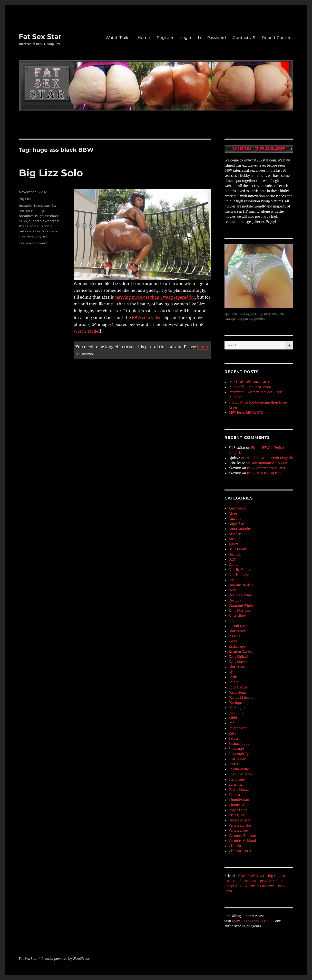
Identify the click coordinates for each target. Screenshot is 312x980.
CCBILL (268, 921)
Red (232, 723)
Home (144, 38)
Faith (233, 621)
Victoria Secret (240, 851)
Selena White (239, 769)
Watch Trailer (118, 38)
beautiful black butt (35, 206)
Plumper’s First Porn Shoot (250, 387)
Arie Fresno (238, 534)
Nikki (233, 718)
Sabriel (234, 739)
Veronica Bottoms (243, 836)
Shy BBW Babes (241, 774)
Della (233, 590)
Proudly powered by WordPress (66, 959)
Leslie (233, 677)
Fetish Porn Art (245, 881)
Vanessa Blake (240, 825)
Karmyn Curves (240, 652)
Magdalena (237, 693)
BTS (232, 560)
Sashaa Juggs (239, 744)
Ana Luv (235, 519)
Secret (234, 764)
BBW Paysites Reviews (257, 886)
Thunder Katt (239, 800)
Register (165, 38)
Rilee (232, 733)
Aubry (233, 544)
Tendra (234, 795)
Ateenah (235, 539)
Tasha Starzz (239, 790)
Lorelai (234, 682)
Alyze (233, 514)
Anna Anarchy (240, 529)
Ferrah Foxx (238, 626)
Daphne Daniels (241, 585)
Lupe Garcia (238, 687)
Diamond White (241, 606)
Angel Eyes (237, 524)
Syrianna (236, 785)
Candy (233, 565)
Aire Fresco (237, 508)
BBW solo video (147, 318)
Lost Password (212, 38)
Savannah (236, 749)
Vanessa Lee (238, 831)
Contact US (244, 38)
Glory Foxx (237, 631)
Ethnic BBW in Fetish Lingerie (269, 458)
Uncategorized (240, 820)
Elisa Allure (237, 616)
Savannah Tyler (241, 754)
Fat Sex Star (40, 37)
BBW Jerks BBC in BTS (246, 413)
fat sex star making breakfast (37, 211)
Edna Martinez (240, 611)
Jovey (233, 641)
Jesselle (234, 636)
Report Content (278, 38)
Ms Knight (237, 708)
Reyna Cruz (237, 728)
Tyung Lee (237, 815)
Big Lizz (25, 199)
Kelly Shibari (238, 657)
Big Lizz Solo (51, 173)
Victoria (235, 846)
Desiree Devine (240, 595)
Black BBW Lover (251, 876)
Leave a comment (33, 243)
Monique (236, 703)
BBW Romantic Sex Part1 (270, 463)
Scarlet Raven (239, 759)
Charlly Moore (240, 570)
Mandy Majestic (241, 698)
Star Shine (237, 779)
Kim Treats (237, 667)
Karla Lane (237, 646)
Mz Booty (236, 713)
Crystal (234, 580)
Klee (232, 672)
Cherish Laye (239, 575)
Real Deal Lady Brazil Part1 (249, 382)
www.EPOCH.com (245, 921)
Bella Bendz (238, 549)
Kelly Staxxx (238, 662)
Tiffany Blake (239, 805)
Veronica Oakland (242, 841)
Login (186, 38)
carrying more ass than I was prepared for (155, 297)
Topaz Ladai (238, 810)
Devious (235, 600)
